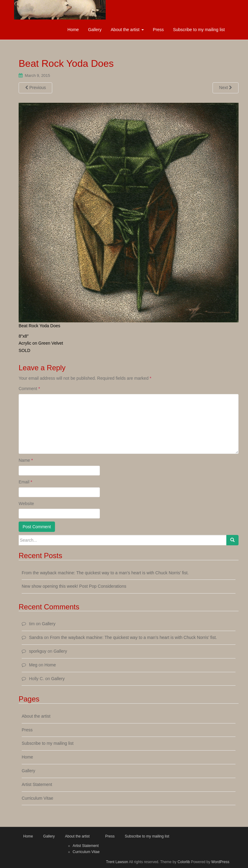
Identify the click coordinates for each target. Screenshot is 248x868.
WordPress (220, 862)
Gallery (95, 30)
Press (159, 30)
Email (25, 482)
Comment (29, 389)
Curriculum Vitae (37, 798)
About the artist (127, 30)
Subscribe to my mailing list (199, 30)
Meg (33, 665)
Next (226, 88)
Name (26, 460)
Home (73, 30)
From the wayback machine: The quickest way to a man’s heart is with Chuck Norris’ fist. (105, 573)
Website (26, 504)
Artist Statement (37, 784)
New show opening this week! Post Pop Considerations (74, 586)
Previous (35, 88)
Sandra (36, 637)
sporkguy (38, 651)
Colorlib (184, 862)
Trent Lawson (117, 862)
